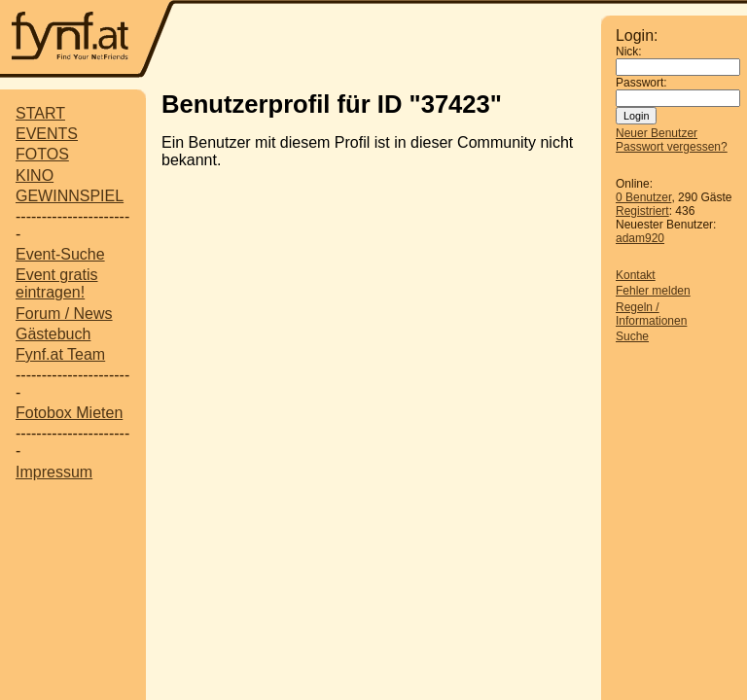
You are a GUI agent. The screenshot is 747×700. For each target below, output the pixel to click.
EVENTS (47, 134)
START (40, 113)
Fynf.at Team (60, 354)
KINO (35, 175)
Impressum (54, 472)
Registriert (642, 211)
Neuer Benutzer (657, 133)
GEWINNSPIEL (70, 196)
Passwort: (641, 83)
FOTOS (42, 154)
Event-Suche (60, 254)
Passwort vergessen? (672, 147)
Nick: (629, 52)
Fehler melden (653, 291)
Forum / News (64, 314)
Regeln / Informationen (651, 314)
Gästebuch (53, 334)
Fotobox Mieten (69, 413)
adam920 (640, 238)
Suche (632, 336)
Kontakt (636, 275)
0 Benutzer (643, 197)
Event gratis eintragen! (56, 283)
